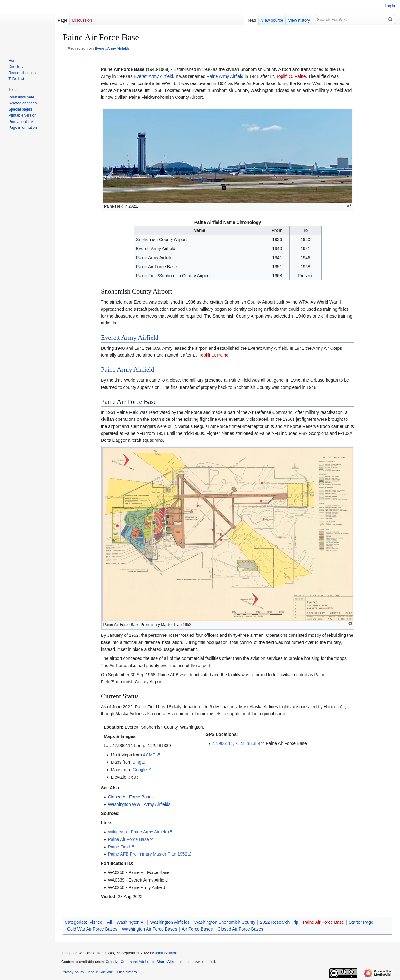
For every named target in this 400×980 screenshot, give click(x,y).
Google (140, 770)
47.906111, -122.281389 (236, 743)
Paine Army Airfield (225, 76)
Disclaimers (127, 972)
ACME (149, 755)
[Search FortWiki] (355, 20)
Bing (137, 762)
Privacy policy (73, 972)
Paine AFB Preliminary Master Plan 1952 (147, 854)
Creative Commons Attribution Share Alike (140, 962)
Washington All (131, 922)
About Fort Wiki (101, 972)
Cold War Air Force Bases (92, 929)
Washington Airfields (170, 922)
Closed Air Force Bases (131, 797)
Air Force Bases (197, 929)
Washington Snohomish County (225, 922)
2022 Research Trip (279, 922)
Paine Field (119, 847)
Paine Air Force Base (128, 839)
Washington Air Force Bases (150, 929)
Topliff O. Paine (291, 76)
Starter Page (361, 922)
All (110, 922)
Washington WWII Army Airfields (139, 804)
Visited (96, 922)
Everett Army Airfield (112, 48)
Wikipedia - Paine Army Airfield (138, 832)
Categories (75, 922)
